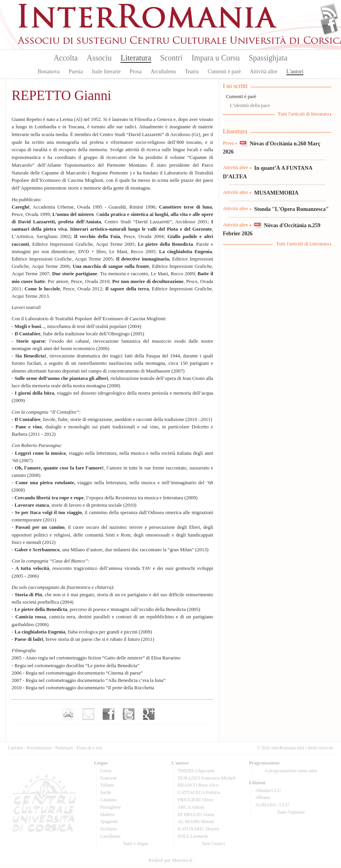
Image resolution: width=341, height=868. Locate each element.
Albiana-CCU (268, 790)
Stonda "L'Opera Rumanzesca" (291, 209)
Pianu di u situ (89, 748)
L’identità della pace (250, 105)
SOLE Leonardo (193, 836)
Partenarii (64, 748)
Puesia (76, 72)
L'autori (295, 72)
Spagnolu (109, 821)
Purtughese (111, 807)
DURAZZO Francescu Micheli (207, 778)
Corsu (106, 771)
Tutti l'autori (213, 844)
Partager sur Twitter (129, 714)
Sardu (106, 792)
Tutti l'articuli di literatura (303, 114)
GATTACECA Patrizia (199, 792)
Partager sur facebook (108, 714)
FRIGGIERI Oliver (196, 800)
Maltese (108, 815)
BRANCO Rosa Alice (198, 785)
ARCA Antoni (191, 807)
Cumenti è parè (224, 72)
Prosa (135, 72)
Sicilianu (109, 829)
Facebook (329, 26)
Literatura (136, 58)
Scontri (171, 58)
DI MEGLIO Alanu (196, 815)
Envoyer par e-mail (88, 714)
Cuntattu (15, 748)
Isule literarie (106, 72)
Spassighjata (268, 58)
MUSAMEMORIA (276, 193)
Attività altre (264, 72)
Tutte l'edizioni (291, 812)
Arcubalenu (163, 72)
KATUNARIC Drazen (199, 829)
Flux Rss (329, 13)
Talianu (107, 785)
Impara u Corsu (215, 58)
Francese (109, 778)
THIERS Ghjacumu (196, 771)
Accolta (65, 58)
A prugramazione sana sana (291, 771)
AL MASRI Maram (196, 821)
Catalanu (109, 800)
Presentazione (39, 748)
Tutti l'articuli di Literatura (302, 244)
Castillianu (110, 836)
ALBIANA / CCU (272, 805)
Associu (99, 58)
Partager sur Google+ (149, 714)
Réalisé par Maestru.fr (170, 860)
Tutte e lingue (136, 844)
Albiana (263, 797)
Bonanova (49, 72)
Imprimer (68, 714)
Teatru (192, 72)
